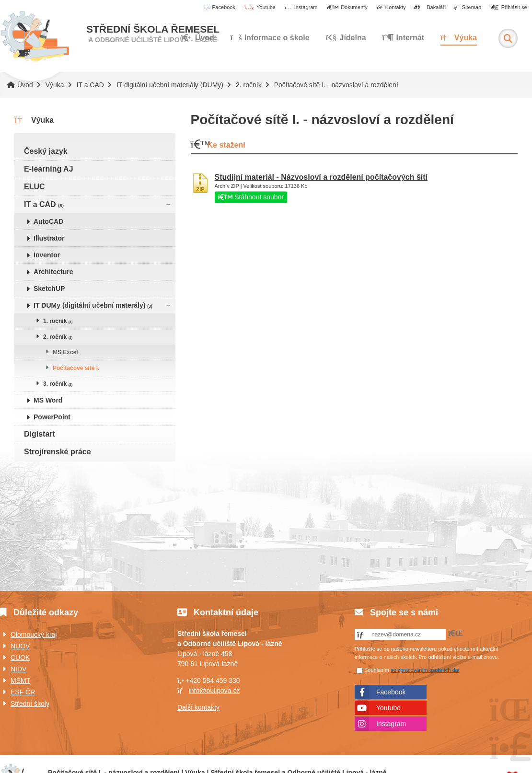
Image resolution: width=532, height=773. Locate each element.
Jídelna (346, 38)
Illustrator (49, 238)
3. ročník (58, 384)
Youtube (388, 708)
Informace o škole (270, 38)
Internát (404, 38)
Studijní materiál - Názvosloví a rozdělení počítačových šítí (321, 177)
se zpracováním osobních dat (425, 670)
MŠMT (20, 681)
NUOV (20, 646)
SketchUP (49, 288)
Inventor (47, 255)
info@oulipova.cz (214, 691)
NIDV (18, 669)
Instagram (391, 724)
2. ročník (249, 85)
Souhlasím (377, 670)
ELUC (35, 187)
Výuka (459, 38)
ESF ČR (23, 692)
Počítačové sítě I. (76, 368)
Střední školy (30, 704)
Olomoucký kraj (34, 635)
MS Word (48, 400)
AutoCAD (48, 221)
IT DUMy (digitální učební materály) (93, 305)
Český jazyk (46, 151)
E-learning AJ (49, 169)
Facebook (391, 692)
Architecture (53, 272)
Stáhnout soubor (251, 197)
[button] (509, 8)
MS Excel (65, 352)
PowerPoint (52, 417)
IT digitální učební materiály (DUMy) (170, 85)
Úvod (35, 37)
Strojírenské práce (58, 452)
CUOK (20, 658)
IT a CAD (90, 85)
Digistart (40, 434)
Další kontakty (198, 707)
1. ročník (58, 321)
